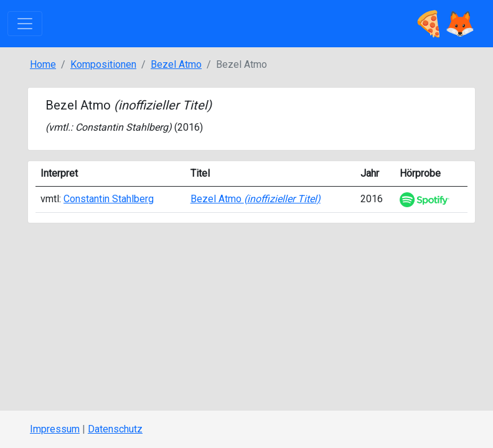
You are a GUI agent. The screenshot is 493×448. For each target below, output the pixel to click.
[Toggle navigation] (25, 24)
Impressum (55, 429)
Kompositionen (103, 64)
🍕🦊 (444, 24)
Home (43, 64)
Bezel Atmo (176, 64)
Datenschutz (115, 429)
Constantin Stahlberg (122, 127)
